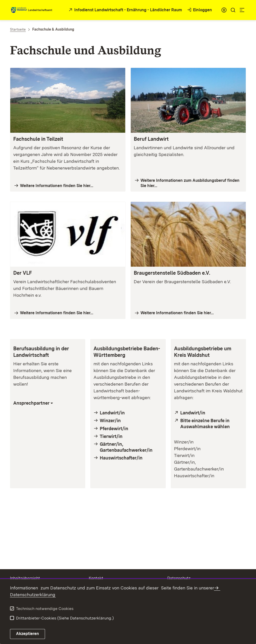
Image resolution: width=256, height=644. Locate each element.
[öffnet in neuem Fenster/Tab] (125, 10)
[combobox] (224, 10)
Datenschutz (179, 578)
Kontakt (96, 578)
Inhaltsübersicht (25, 578)
